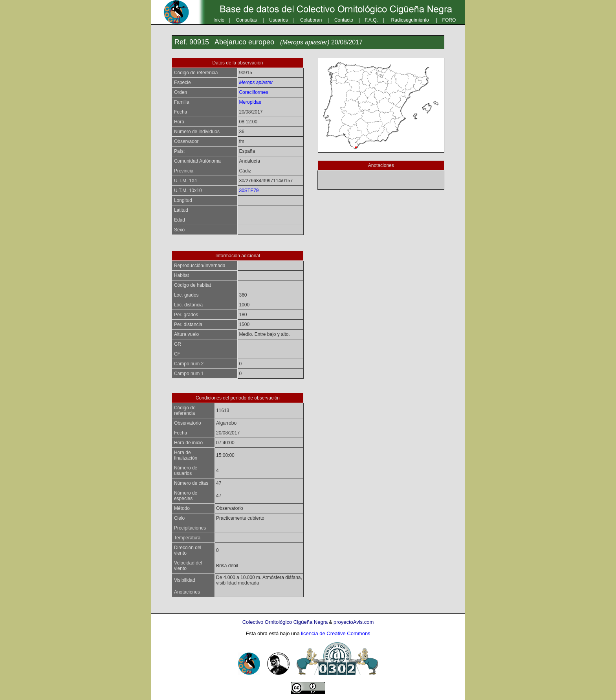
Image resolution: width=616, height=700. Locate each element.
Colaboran (311, 20)
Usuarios (278, 20)
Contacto (344, 20)
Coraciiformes (253, 92)
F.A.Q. (371, 20)
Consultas (247, 20)
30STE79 (249, 191)
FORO (449, 20)
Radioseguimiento (410, 20)
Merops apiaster (256, 82)
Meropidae (250, 102)
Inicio (219, 20)
